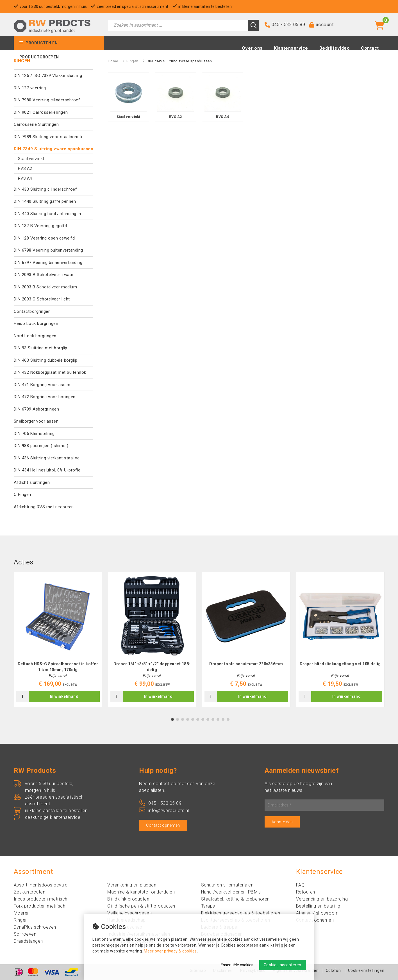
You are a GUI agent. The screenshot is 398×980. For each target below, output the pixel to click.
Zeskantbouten (30, 892)
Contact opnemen (163, 825)
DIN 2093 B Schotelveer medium (46, 287)
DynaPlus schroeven (35, 927)
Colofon (333, 970)
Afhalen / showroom (317, 913)
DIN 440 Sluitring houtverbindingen (47, 214)
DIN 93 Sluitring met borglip (41, 348)
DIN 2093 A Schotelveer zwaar (44, 275)
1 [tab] (172, 719)
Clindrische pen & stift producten (141, 906)
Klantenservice (291, 48)
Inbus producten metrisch (41, 899)
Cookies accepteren (283, 965)
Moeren (22, 913)
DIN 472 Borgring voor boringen (45, 397)
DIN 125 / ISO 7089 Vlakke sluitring (48, 76)
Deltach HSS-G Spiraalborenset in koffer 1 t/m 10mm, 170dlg (58, 667)
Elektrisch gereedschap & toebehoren (241, 913)
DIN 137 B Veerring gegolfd (40, 226)
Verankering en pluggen (132, 885)
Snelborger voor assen (36, 421)
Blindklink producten (128, 899)
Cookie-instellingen (366, 970)
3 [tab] (182, 719)
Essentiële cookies (237, 965)
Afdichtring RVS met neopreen (44, 507)
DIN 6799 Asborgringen (37, 409)
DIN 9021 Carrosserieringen (41, 112)
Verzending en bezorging (322, 899)
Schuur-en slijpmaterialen (227, 885)
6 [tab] (198, 719)
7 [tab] (203, 719)
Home (113, 61)
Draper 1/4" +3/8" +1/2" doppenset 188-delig (152, 667)
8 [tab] (208, 719)
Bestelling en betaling (318, 906)
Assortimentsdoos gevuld (41, 885)
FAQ (300, 885)
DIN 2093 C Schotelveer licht (42, 299)
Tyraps (208, 906)
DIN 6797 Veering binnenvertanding (48, 263)
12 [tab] (228, 719)
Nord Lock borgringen (35, 336)
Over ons (252, 48)
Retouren (306, 892)
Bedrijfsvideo (335, 48)
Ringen (132, 61)
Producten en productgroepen (39, 45)
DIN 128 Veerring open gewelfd (44, 238)
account (325, 24)
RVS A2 (25, 168)
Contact (370, 48)
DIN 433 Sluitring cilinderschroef (46, 189)
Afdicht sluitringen (32, 482)
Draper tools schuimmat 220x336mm (246, 664)
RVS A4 (25, 178)
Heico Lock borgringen (36, 323)
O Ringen (22, 494)
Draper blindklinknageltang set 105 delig (340, 664)
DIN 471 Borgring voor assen (42, 385)
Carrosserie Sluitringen (36, 124)
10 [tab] (218, 719)
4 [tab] (187, 719)
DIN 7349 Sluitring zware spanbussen (54, 149)
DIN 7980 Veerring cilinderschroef (47, 100)
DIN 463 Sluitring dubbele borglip (46, 360)
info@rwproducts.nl (164, 811)
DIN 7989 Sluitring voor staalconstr (48, 137)
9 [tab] (213, 719)
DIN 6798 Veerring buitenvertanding (48, 250)
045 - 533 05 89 (288, 25)
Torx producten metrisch (40, 906)
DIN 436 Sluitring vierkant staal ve (47, 458)
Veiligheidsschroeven (129, 913)
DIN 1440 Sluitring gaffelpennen (45, 201)
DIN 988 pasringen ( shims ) (41, 446)
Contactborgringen (32, 311)
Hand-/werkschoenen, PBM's (231, 892)
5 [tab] (193, 719)
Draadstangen (28, 941)
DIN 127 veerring (30, 88)
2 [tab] (177, 719)
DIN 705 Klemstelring (34, 434)
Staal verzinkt (31, 159)
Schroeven (25, 934)
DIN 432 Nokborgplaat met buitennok (50, 372)
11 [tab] (223, 719)
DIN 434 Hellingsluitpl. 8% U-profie (47, 470)
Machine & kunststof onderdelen (141, 892)
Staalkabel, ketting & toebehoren (235, 899)
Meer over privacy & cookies (170, 951)
